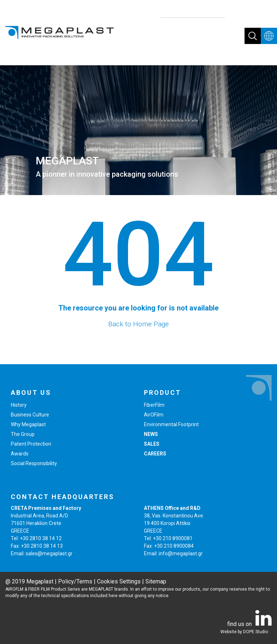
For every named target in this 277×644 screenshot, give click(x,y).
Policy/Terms (75, 581)
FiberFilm (154, 405)
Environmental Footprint (171, 424)
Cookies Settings (119, 581)
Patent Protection (31, 444)
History (19, 405)
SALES (152, 444)
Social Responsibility (34, 463)
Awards (20, 454)
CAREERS (155, 454)
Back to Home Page (138, 324)
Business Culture (30, 415)
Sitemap (156, 581)
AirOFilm (154, 415)
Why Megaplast (28, 424)
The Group (23, 434)
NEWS (151, 434)
